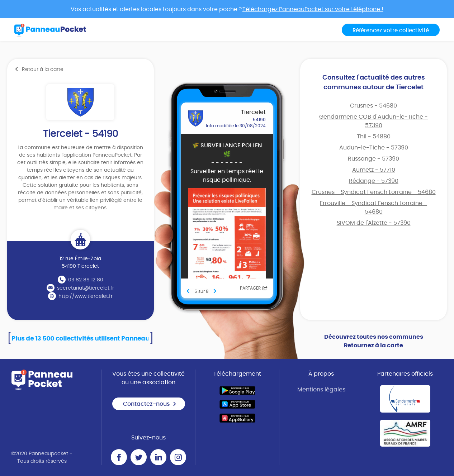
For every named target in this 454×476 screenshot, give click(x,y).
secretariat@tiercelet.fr (86, 288)
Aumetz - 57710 (374, 170)
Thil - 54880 (374, 137)
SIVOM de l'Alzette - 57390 (374, 223)
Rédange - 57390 (374, 181)
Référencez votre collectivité (391, 31)
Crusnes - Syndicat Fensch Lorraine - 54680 (374, 192)
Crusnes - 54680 (373, 106)
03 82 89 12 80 (86, 280)
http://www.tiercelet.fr (86, 296)
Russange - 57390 (373, 159)
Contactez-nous (150, 404)
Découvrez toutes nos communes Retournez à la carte (374, 341)
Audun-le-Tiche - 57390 (374, 148)
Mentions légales (321, 390)
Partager (254, 288)
